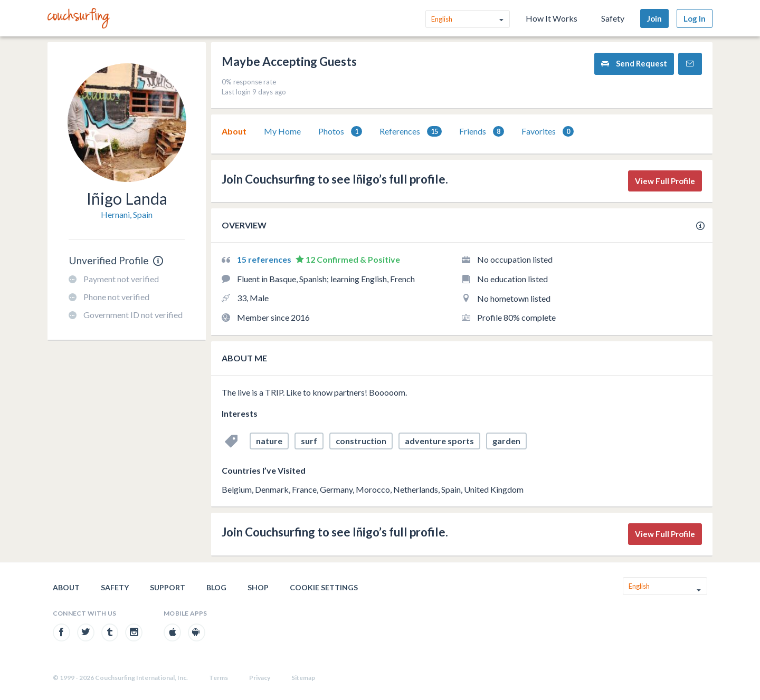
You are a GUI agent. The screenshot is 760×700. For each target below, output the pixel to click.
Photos (340, 132)
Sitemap (303, 678)
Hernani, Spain (127, 214)
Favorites (548, 132)
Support (168, 587)
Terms (218, 678)
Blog (216, 587)
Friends (482, 132)
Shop (258, 587)
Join (654, 18)
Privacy (260, 678)
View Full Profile (665, 181)
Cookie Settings (324, 587)
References (411, 132)
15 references (265, 259)
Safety (613, 18)
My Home (282, 131)
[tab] (234, 131)
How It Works (552, 18)
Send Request (634, 64)
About (234, 131)
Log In (695, 18)
